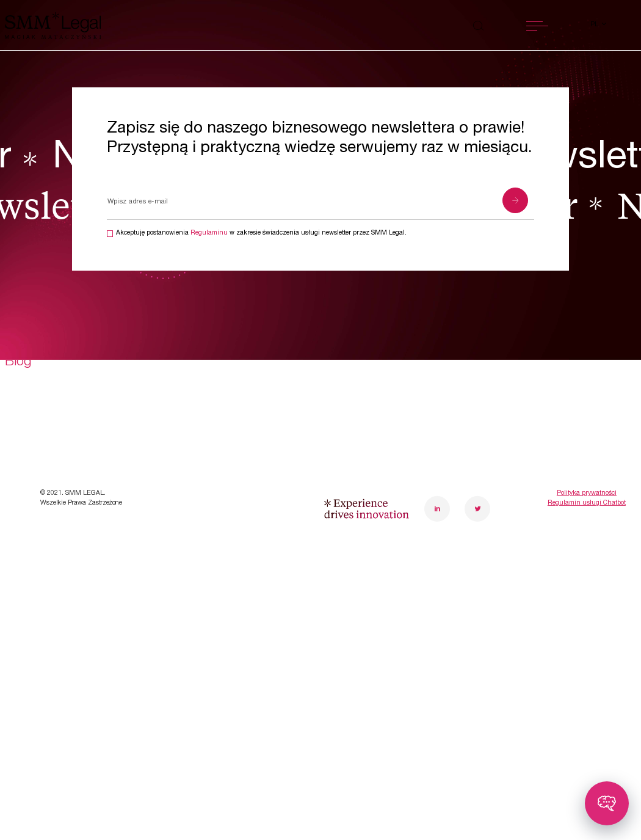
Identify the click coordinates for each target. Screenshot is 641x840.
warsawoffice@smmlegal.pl (445, 509)
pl (595, 25)
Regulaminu (209, 233)
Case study (38, 534)
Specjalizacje (44, 467)
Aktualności (39, 567)
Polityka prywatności (587, 732)
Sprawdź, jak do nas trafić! (553, 529)
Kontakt (183, 567)
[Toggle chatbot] (607, 803)
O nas (177, 467)
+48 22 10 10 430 (423, 491)
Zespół (180, 500)
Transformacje (47, 500)
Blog (18, 600)
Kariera (180, 534)
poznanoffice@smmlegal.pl (570, 509)
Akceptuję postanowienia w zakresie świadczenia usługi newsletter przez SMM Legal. (261, 233)
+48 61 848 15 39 (549, 491)
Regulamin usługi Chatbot (587, 742)
